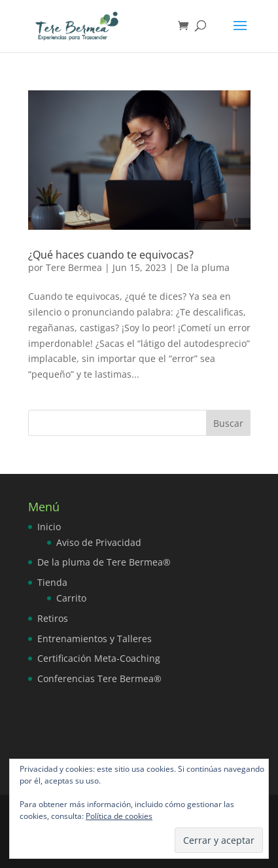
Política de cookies (119, 816)
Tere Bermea (74, 267)
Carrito (71, 598)
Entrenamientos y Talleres (95, 639)
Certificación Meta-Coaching (99, 658)
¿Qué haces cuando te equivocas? (111, 255)
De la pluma (203, 267)
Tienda (52, 582)
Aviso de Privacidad (99, 542)
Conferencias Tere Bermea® (99, 678)
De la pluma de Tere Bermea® (104, 562)
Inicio (49, 527)
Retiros (53, 618)
